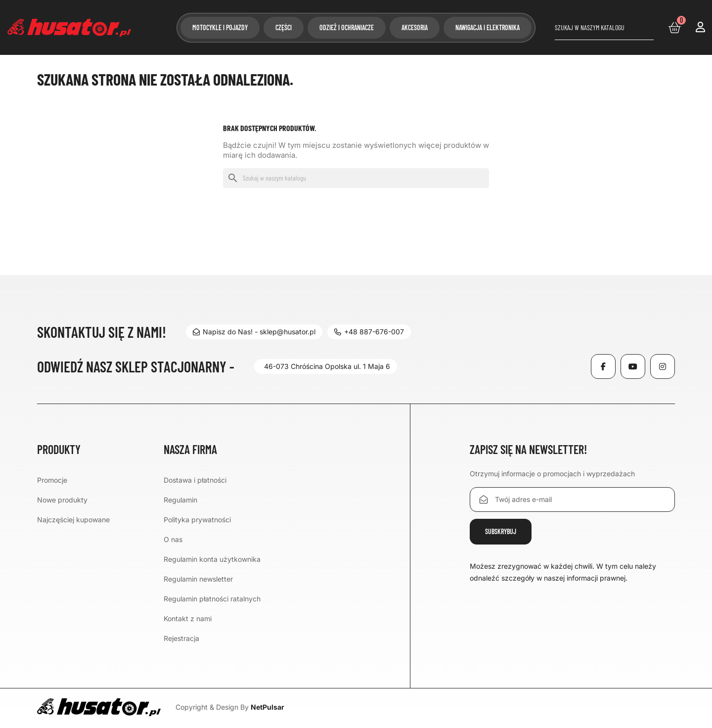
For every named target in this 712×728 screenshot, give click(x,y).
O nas (173, 539)
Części (284, 27)
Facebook (603, 366)
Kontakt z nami (188, 618)
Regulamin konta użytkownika (212, 559)
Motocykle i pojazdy (220, 27)
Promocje (52, 480)
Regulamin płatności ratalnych (212, 599)
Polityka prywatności (197, 520)
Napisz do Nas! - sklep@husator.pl (254, 332)
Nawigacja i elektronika (488, 27)
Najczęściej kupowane (73, 520)
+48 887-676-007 (371, 332)
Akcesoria (415, 27)
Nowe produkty (62, 500)
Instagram (663, 366)
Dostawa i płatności (195, 480)
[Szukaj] (604, 28)
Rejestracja (181, 638)
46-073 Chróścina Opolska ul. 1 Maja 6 (327, 366)
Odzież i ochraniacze (347, 27)
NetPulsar (267, 707)
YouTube (633, 366)
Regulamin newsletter (198, 579)
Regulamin (180, 500)
